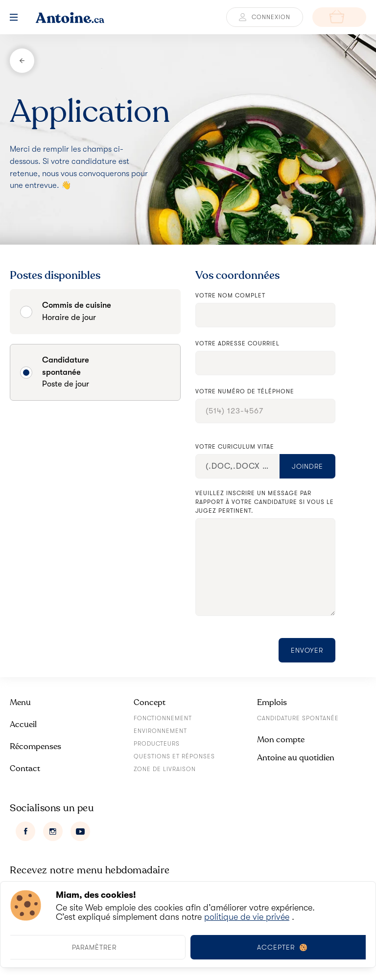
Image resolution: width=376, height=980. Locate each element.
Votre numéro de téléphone (245, 391)
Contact (25, 768)
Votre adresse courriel (237, 343)
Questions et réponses (174, 756)
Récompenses (35, 746)
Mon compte (281, 740)
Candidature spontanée (298, 718)
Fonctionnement (163, 718)
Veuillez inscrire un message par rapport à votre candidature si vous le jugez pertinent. (265, 502)
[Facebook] (25, 831)
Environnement (160, 731)
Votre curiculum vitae (235, 447)
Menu (20, 702)
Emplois (272, 702)
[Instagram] (53, 831)
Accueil (23, 724)
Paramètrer (94, 947)
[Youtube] (80, 831)
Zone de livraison (165, 769)
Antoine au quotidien (296, 758)
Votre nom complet (230, 296)
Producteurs (157, 744)
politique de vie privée (247, 917)
